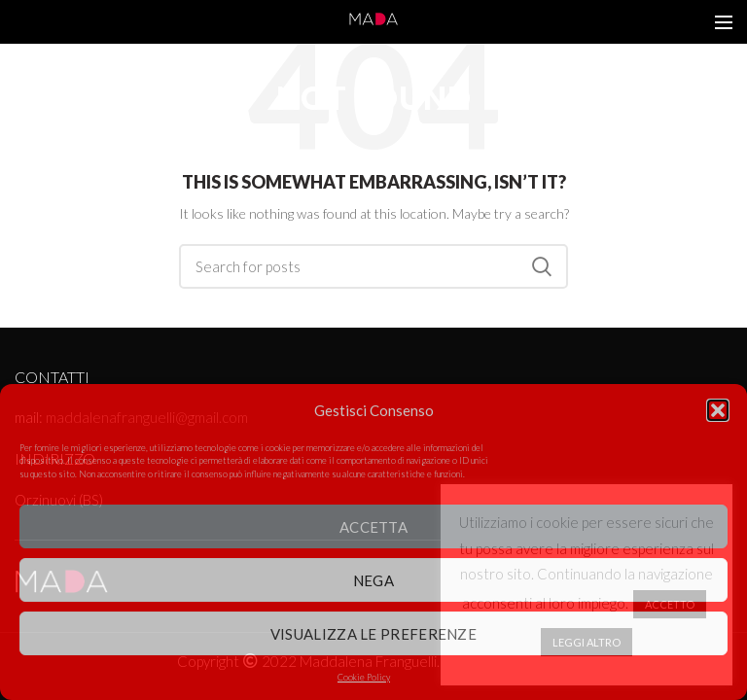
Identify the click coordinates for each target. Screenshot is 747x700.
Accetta (373, 527)
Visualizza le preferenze (373, 634)
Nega (373, 580)
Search (542, 266)
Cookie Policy (364, 677)
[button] (718, 410)
